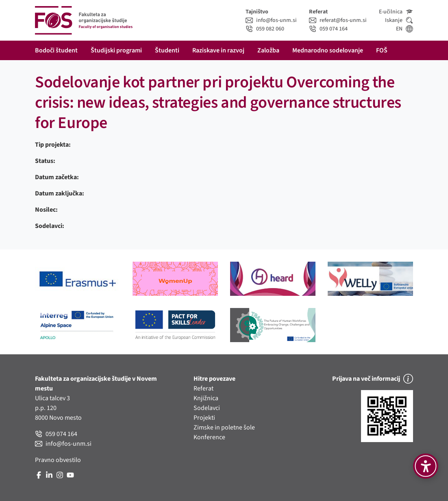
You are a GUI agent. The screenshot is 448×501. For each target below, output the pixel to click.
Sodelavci (207, 408)
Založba (268, 50)
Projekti (204, 418)
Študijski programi (116, 50)
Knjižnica (206, 398)
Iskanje (399, 20)
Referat (203, 388)
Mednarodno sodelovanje (328, 50)
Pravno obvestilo (58, 460)
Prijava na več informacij (373, 379)
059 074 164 (328, 29)
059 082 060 (265, 29)
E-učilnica (396, 12)
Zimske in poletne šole (224, 427)
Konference (209, 437)
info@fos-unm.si (271, 20)
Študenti (167, 50)
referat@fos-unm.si (338, 20)
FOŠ (382, 50)
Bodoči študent (56, 50)
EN (405, 29)
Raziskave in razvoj (218, 50)
